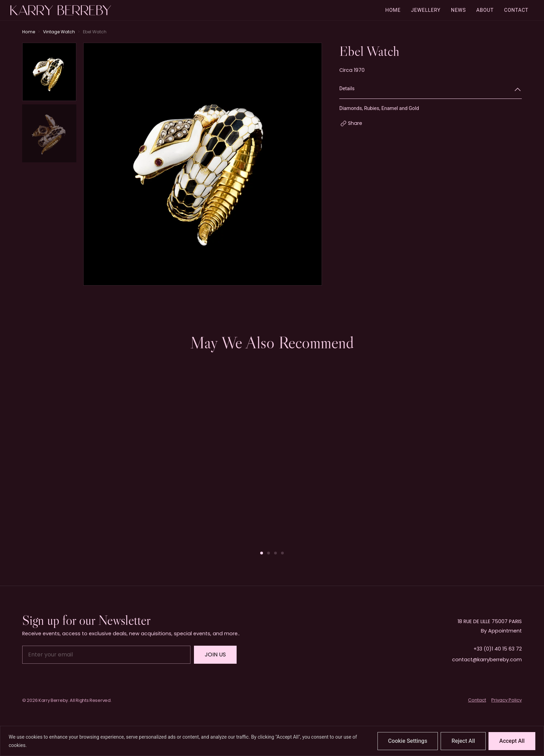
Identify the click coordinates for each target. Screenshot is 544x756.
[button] (262, 553)
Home (29, 32)
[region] (272, 741)
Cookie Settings (408, 741)
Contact (477, 700)
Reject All (463, 741)
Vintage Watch (59, 32)
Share (355, 123)
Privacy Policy (507, 700)
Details (347, 89)
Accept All (512, 741)
